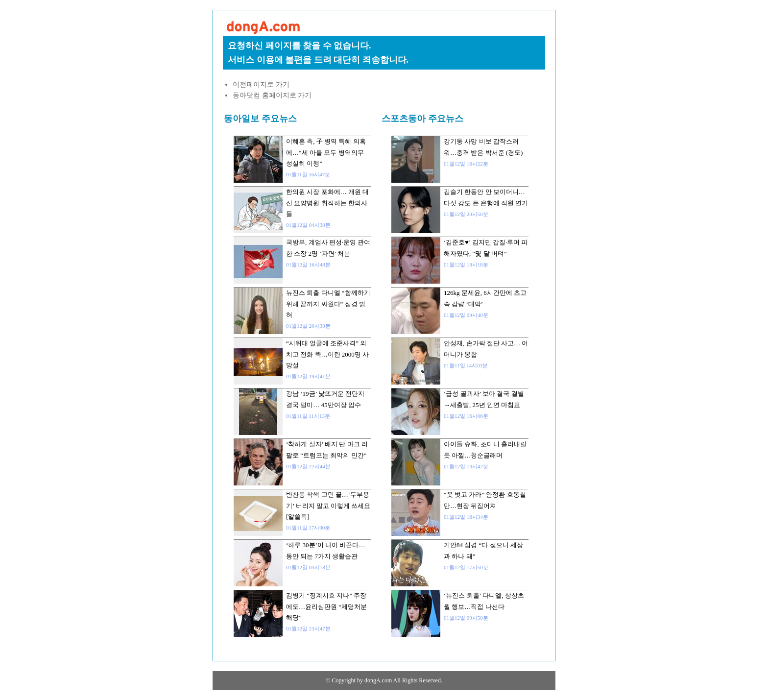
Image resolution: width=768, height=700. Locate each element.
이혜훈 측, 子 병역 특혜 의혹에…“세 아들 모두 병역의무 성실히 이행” (326, 152)
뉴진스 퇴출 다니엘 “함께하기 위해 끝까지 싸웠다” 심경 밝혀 (328, 304)
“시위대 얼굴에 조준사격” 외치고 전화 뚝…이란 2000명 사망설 (327, 354)
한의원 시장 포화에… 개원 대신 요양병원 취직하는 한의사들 (327, 203)
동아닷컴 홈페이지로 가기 (272, 95)
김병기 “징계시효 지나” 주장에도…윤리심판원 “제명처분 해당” (326, 606)
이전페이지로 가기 (261, 84)
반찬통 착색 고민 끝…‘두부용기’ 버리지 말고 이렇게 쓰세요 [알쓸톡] (328, 506)
